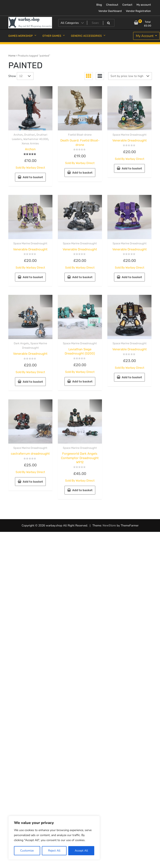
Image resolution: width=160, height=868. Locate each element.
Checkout (112, 5)
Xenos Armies (30, 143)
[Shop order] (130, 76)
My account (144, 5)
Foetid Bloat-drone (80, 135)
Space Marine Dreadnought (130, 135)
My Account (145, 36)
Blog (99, 5)
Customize (27, 851)
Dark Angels (21, 343)
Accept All (81, 851)
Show (12, 76)
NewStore (109, 525)
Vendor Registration (138, 11)
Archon (18, 135)
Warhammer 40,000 (36, 139)
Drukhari (30, 135)
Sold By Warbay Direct (30, 168)
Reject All (54, 851)
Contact (127, 5)
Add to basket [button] (33, 177)
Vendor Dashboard (110, 11)
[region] (54, 838)
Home (12, 56)
